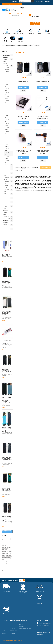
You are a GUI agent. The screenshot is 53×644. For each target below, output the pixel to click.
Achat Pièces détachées (6, 56)
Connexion (48, 1)
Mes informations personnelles (25, 628)
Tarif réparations (19, 31)
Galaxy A (7, 165)
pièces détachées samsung (6, 571)
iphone (4, 568)
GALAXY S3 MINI (7, 158)
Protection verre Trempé (7, 226)
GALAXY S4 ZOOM (7, 145)
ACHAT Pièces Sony (6, 213)
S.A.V (5, 39)
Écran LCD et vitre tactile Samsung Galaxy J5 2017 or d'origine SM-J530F (6, 489)
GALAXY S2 (7, 162)
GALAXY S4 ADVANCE (8, 137)
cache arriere (5, 562)
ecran (4, 556)
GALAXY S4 (7, 133)
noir (11, 553)
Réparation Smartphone (6, 222)
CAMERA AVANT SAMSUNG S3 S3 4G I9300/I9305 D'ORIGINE (43, 152)
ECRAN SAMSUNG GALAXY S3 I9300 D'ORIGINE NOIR (43, 81)
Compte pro (14, 1)
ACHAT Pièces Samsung (5, 61)
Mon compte (23, 621)
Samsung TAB (7, 191)
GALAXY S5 (7, 120)
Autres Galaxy (6, 187)
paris (3, 560)
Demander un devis (35, 23)
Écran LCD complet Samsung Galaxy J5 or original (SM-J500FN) (7, 313)
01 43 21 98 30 (15, 14)
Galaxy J (7, 167)
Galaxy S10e (7, 77)
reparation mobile (6, 558)
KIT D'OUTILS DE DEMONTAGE (6, 255)
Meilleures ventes (6, 235)
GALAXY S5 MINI (7, 129)
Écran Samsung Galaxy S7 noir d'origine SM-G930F (6, 371)
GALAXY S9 (7, 85)
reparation (5, 543)
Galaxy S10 (7, 73)
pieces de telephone (7, 551)
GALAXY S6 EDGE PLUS (7, 107)
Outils (39, 31)
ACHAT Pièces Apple (6, 195)
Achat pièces (7, 31)
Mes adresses (22, 626)
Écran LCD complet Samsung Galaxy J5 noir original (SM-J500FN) (7, 429)
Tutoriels (47, 31)
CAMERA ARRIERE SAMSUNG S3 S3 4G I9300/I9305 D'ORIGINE (23, 152)
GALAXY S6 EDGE (7, 112)
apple (4, 553)
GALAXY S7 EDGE (7, 98)
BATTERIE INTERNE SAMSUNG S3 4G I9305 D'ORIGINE (23, 117)
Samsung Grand (7, 178)
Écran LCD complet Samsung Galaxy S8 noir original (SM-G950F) (7, 518)
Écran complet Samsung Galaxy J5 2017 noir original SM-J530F (7, 283)
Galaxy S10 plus (7, 69)
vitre (7, 553)
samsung (4, 541)
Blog (13, 39)
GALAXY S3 (7, 154)
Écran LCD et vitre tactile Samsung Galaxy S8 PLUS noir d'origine (7, 459)
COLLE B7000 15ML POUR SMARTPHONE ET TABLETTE (7, 342)
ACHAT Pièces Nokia (6, 203)
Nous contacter (13, 635)
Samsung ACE (7, 174)
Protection (30, 31)
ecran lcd (4, 545)
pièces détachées (6, 539)
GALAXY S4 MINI (7, 141)
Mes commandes (22, 623)
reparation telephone (7, 547)
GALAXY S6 (7, 116)
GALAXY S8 (7, 94)
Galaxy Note (6, 170)
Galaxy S (7, 66)
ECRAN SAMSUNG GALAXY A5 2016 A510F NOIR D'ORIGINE (6, 400)
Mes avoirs (21, 625)
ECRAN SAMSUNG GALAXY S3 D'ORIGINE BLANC (23, 81)
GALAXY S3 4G (7, 149)
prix (7, 566)
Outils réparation (6, 230)
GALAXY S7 (7, 102)
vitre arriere (9, 556)
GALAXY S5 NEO (7, 125)
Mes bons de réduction (23, 630)
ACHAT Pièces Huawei (7, 199)
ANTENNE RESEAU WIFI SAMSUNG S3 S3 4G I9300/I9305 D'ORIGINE (43, 117)
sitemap (12, 637)
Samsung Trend (7, 182)
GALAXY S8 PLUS (7, 89)
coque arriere (5, 564)
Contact (21, 39)
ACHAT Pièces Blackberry (6, 208)
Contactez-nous (40, 1)
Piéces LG (6, 217)
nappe (4, 566)
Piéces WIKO (7, 219)
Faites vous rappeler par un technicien (12, 4)
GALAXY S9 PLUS (7, 81)
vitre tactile (5, 549)
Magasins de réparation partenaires (13, 627)
